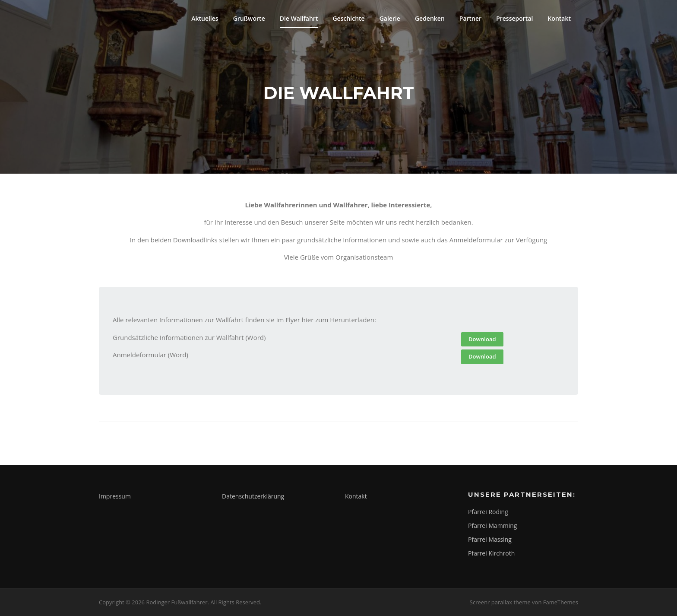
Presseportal (514, 18)
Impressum (115, 496)
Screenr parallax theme (500, 602)
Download (482, 339)
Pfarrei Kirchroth (491, 553)
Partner (470, 18)
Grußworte (249, 18)
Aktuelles (205, 18)
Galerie (390, 18)
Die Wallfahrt (299, 18)
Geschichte (348, 18)
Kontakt (559, 18)
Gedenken (430, 18)
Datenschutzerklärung (253, 496)
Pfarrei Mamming (492, 526)
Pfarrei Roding (488, 512)
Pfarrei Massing (490, 539)
